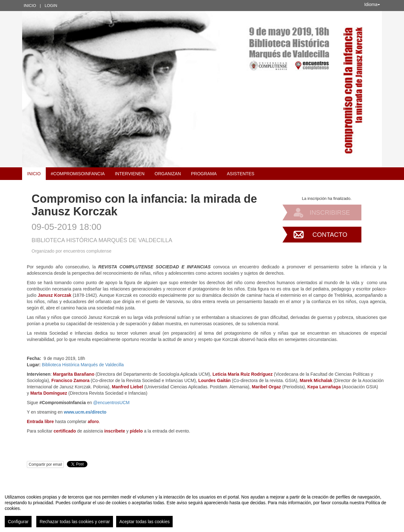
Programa (204, 174)
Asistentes (241, 174)
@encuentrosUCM (111, 403)
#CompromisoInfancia (78, 174)
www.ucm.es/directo (85, 412)
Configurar (18, 522)
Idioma (372, 4)
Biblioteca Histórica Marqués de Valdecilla (83, 365)
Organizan (168, 174)
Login (51, 6)
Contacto (330, 235)
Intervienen (130, 174)
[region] (202, 508)
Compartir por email (45, 464)
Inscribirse (330, 212)
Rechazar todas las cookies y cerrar (75, 522)
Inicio (30, 6)
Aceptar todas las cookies (145, 522)
